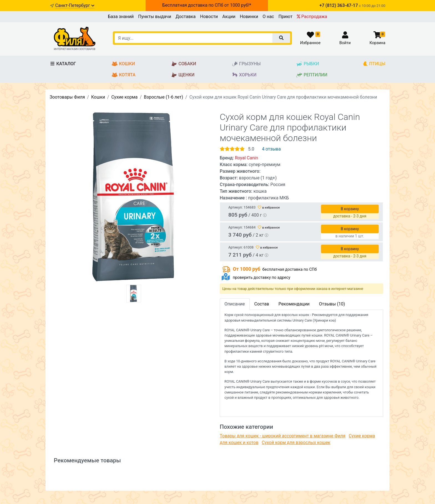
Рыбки (308, 64)
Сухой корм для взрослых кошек (296, 442)
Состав (262, 304)
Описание (235, 304)
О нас (268, 17)
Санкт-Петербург (75, 5)
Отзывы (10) (332, 304)
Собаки (184, 64)
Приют (285, 17)
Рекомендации (294, 304)
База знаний (121, 17)
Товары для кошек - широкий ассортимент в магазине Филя (283, 436)
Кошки (123, 64)
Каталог (63, 64)
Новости (209, 17)
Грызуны (246, 64)
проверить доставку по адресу (261, 278)
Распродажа (312, 17)
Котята (124, 75)
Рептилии (312, 75)
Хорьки (244, 75)
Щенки (183, 75)
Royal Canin (247, 158)
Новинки (249, 17)
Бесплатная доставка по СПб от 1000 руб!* (207, 5)
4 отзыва (271, 149)
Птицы (374, 64)
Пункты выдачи (155, 17)
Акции (229, 17)
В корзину (350, 209)
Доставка (186, 17)
